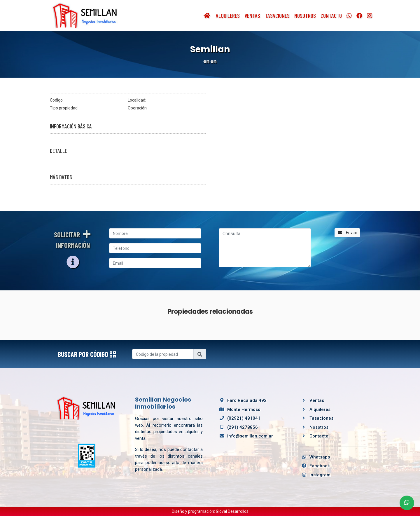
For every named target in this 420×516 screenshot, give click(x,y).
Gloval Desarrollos (232, 511)
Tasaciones (277, 15)
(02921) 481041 (239, 418)
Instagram (315, 475)
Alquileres (228, 15)
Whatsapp (315, 457)
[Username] (163, 354)
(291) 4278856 (238, 427)
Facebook (315, 466)
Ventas (252, 15)
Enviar (347, 233)
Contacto (331, 15)
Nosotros (305, 15)
